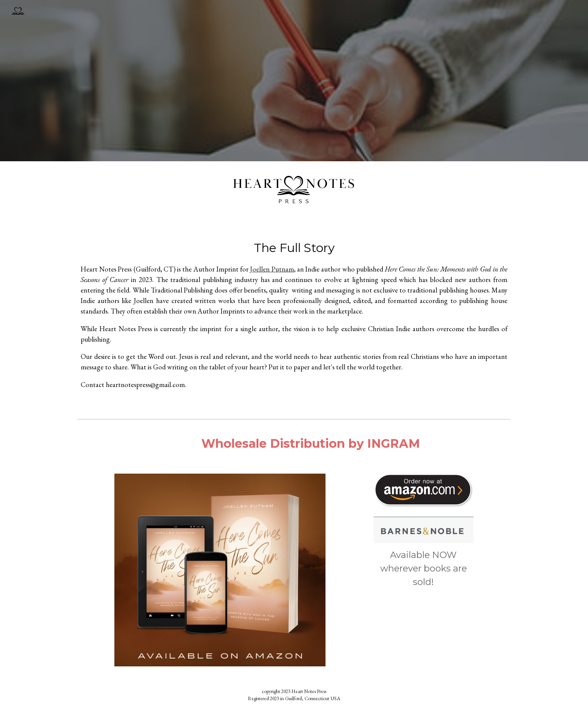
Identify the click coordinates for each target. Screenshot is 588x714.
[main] (294, 318)
